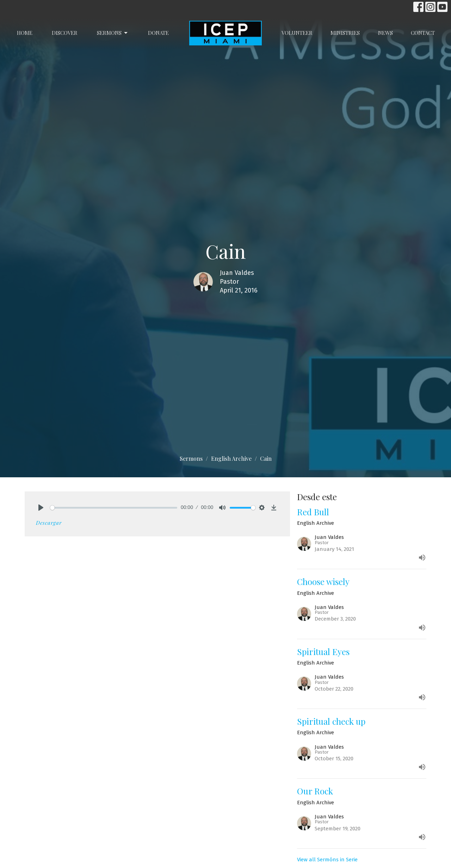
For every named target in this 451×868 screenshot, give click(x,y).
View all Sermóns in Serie (327, 860)
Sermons (113, 33)
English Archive (231, 458)
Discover (65, 33)
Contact (423, 33)
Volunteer (297, 33)
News (385, 33)
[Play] (41, 508)
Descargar (49, 523)
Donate (158, 33)
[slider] (114, 508)
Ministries (345, 33)
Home (25, 33)
